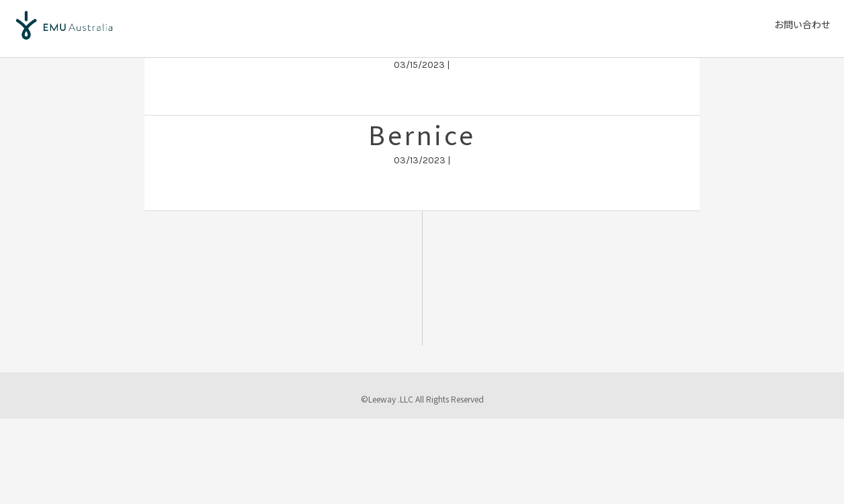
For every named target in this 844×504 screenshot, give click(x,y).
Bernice (422, 134)
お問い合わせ (802, 24)
